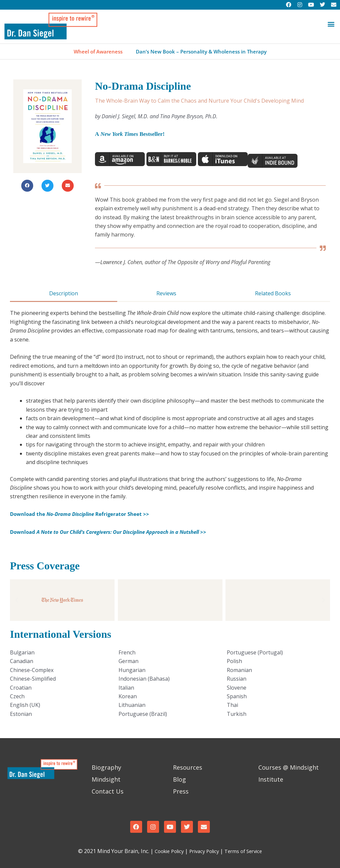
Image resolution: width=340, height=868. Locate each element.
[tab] (64, 294)
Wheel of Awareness (94, 51)
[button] (331, 24)
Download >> (118, 532)
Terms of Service (247, 851)
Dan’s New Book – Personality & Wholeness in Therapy (202, 51)
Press (181, 791)
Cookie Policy (165, 851)
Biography (106, 767)
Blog (179, 779)
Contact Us (108, 791)
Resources (188, 767)
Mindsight (106, 779)
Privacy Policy (204, 851)
